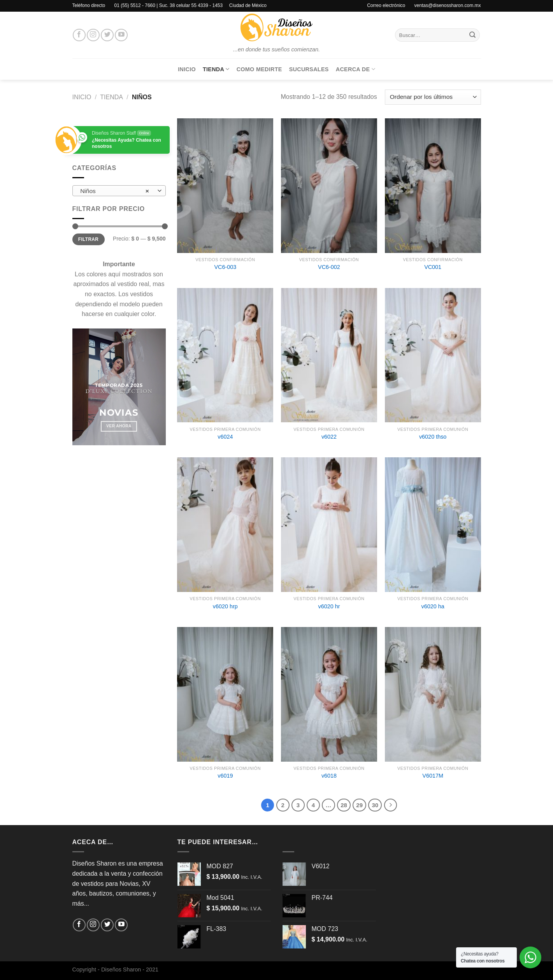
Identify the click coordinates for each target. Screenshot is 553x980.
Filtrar (88, 239)
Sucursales (309, 69)
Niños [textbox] (115, 191)
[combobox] (119, 191)
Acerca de (355, 69)
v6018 (329, 776)
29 (359, 805)
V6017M (433, 776)
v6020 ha (433, 606)
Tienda (216, 69)
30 (375, 805)
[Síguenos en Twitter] (107, 35)
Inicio (187, 69)
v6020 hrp (225, 606)
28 (344, 805)
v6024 (225, 437)
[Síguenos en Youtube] (121, 35)
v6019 (225, 776)
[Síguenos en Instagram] (93, 35)
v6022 (329, 437)
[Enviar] (472, 35)
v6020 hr (329, 606)
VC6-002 (329, 267)
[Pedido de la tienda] (433, 97)
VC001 (433, 267)
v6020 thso (433, 437)
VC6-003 (225, 267)
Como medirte (259, 69)
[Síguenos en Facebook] (79, 35)
